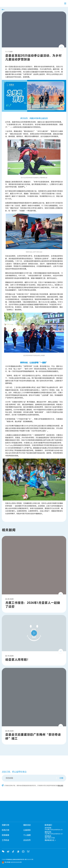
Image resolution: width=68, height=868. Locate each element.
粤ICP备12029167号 (28, 860)
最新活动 (27, 825)
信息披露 (5, 835)
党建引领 (5, 825)
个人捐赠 (27, 835)
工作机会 (5, 840)
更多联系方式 (50, 840)
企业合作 (27, 840)
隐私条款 (60, 786)
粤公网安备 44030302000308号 (13, 862)
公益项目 (27, 830)
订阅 (61, 778)
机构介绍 (5, 830)
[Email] (29, 778)
